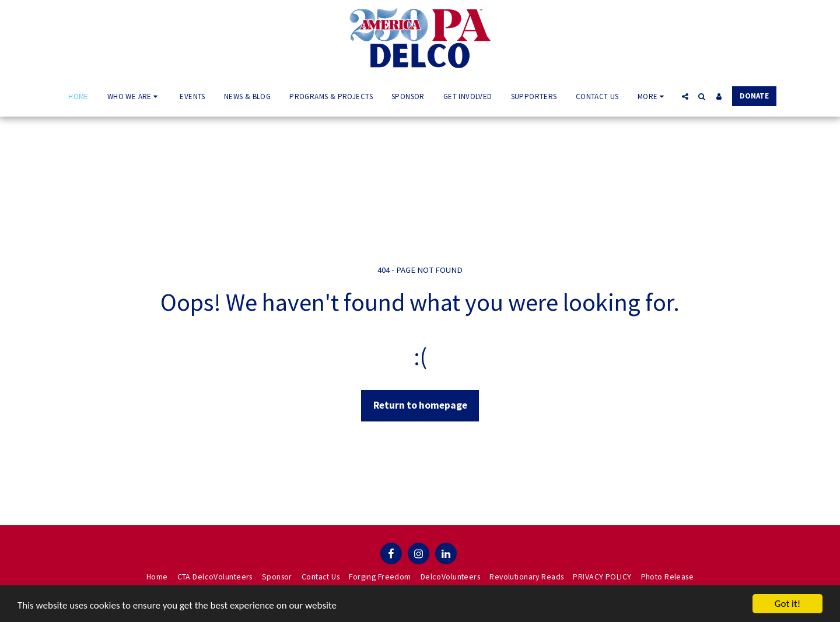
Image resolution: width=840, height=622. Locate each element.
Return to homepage (420, 405)
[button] (134, 96)
